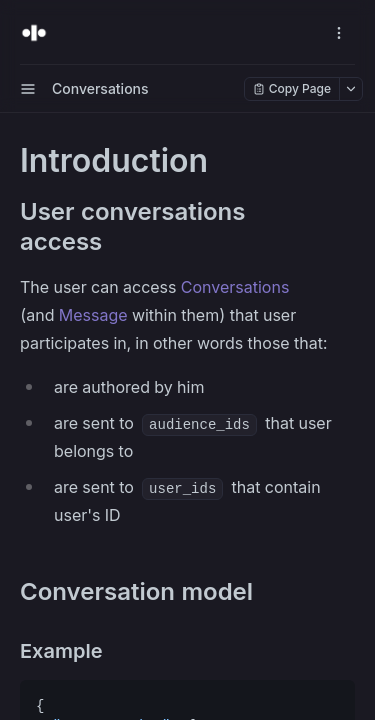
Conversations (235, 287)
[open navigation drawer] (339, 33)
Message (93, 315)
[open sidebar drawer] (28, 89)
